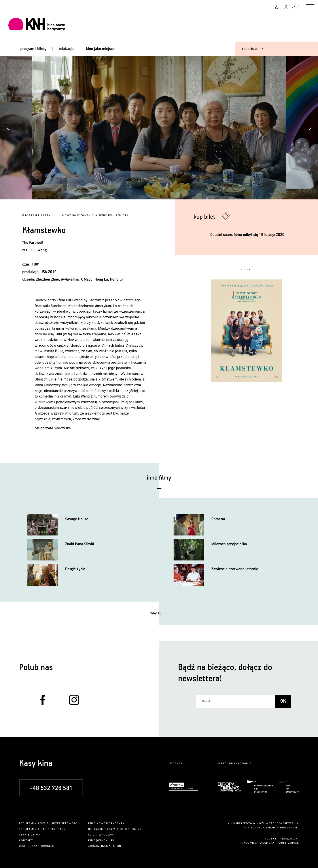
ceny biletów (30, 835)
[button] (310, 128)
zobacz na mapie (102, 846)
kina (41, 829)
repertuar (250, 49)
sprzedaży (57, 829)
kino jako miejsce (100, 49)
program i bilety (33, 49)
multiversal (289, 843)
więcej (156, 613)
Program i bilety (37, 215)
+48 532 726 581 (51, 788)
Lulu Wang (38, 250)
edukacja (66, 49)
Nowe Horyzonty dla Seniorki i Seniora (95, 215)
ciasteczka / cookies (36, 846)
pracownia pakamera (257, 843)
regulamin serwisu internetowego (48, 823)
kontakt (26, 840)
